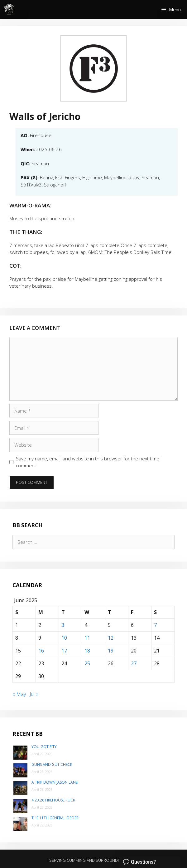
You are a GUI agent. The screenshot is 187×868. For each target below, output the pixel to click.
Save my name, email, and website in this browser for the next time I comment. (89, 462)
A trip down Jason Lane (55, 782)
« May (19, 694)
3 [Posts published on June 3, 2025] (63, 625)
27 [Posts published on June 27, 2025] (134, 663)
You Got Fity (44, 747)
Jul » (34, 694)
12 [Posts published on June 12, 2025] (111, 638)
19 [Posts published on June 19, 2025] (111, 651)
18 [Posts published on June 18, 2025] (87, 651)
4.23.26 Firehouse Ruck (53, 800)
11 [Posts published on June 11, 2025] (87, 638)
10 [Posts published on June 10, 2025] (64, 638)
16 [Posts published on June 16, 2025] (41, 651)
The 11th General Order (55, 818)
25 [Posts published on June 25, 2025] (87, 663)
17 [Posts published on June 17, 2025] (64, 651)
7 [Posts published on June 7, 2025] (155, 625)
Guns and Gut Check (52, 764)
